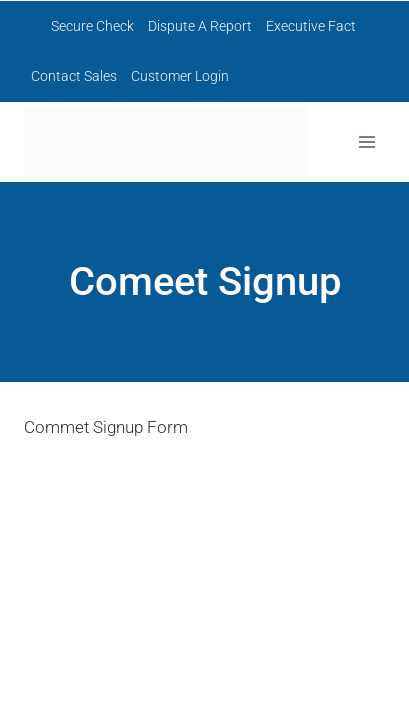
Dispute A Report (200, 26)
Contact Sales (74, 76)
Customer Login (180, 76)
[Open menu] (366, 141)
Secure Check (92, 26)
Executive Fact (311, 26)
